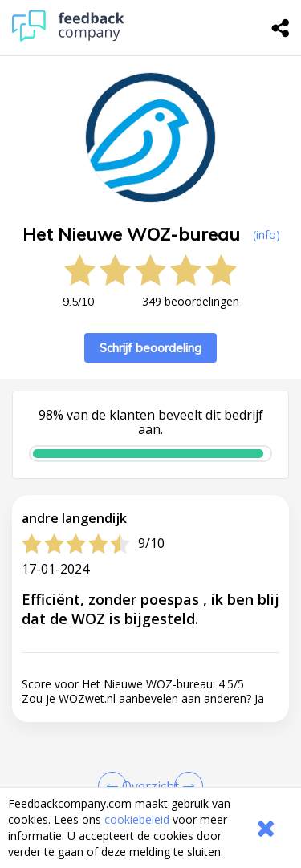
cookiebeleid (137, 819)
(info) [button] (266, 235)
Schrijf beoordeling (150, 348)
